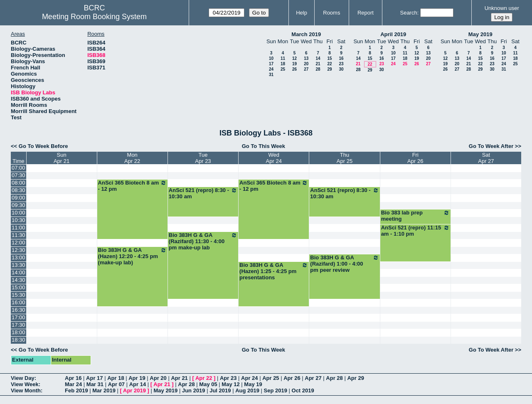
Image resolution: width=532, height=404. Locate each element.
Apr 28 (334, 378)
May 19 (253, 384)
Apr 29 (355, 378)
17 (271, 64)
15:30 (18, 295)
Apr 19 (137, 378)
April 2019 (393, 34)
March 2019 (306, 34)
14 (318, 58)
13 (306, 58)
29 (329, 69)
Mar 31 (95, 384)
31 (271, 75)
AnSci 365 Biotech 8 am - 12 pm (132, 186)
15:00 (18, 287)
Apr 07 (116, 384)
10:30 (18, 220)
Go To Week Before (43, 146)
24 (271, 69)
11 (283, 58)
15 (329, 58)
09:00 (18, 198)
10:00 (18, 213)
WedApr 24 (274, 158)
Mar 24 (73, 384)
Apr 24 (249, 378)
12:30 (18, 250)
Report (366, 13)
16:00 (18, 302)
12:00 (18, 243)
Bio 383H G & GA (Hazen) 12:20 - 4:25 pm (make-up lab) (132, 256)
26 (294, 69)
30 (341, 69)
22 (329, 64)
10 (271, 58)
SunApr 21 (62, 158)
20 (306, 64)
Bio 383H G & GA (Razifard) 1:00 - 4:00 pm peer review (344, 264)
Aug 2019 (247, 390)
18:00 (18, 332)
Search (408, 13)
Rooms (331, 13)
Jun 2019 (194, 390)
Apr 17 (94, 378)
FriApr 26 (415, 158)
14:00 (18, 272)
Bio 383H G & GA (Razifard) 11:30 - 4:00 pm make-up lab (203, 241)
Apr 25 (271, 378)
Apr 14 (138, 384)
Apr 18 (116, 378)
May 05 (208, 384)
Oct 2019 (303, 390)
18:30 (18, 340)
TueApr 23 (203, 158)
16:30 (18, 310)
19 (294, 64)
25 (283, 69)
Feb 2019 (76, 390)
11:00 (18, 228)
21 (318, 64)
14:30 (18, 280)
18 (283, 64)
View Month (26, 390)
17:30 (18, 325)
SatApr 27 (486, 158)
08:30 (18, 190)
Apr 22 (204, 378)
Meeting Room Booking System (94, 17)
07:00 (18, 168)
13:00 (18, 257)
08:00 (18, 183)
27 (306, 69)
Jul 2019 (220, 390)
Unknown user (502, 8)
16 (341, 58)
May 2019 (480, 34)
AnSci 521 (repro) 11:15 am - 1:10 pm (415, 231)
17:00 (18, 317)
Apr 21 (179, 378)
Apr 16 (73, 378)
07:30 (18, 175)
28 (318, 69)
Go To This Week (264, 146)
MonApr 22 (132, 158)
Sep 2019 (276, 390)
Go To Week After (491, 146)
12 (294, 58)
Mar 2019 (104, 390)
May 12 (230, 384)
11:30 (18, 235)
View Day (23, 378)
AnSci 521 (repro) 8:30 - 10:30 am (203, 193)
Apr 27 (313, 378)
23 (341, 64)
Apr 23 (228, 378)
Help (302, 13)
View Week (25, 384)
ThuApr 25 (345, 158)
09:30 (18, 205)
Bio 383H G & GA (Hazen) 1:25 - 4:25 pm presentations (274, 271)
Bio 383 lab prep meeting (415, 216)
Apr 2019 (134, 390)
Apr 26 (292, 378)
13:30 (18, 265)
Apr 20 (158, 378)
